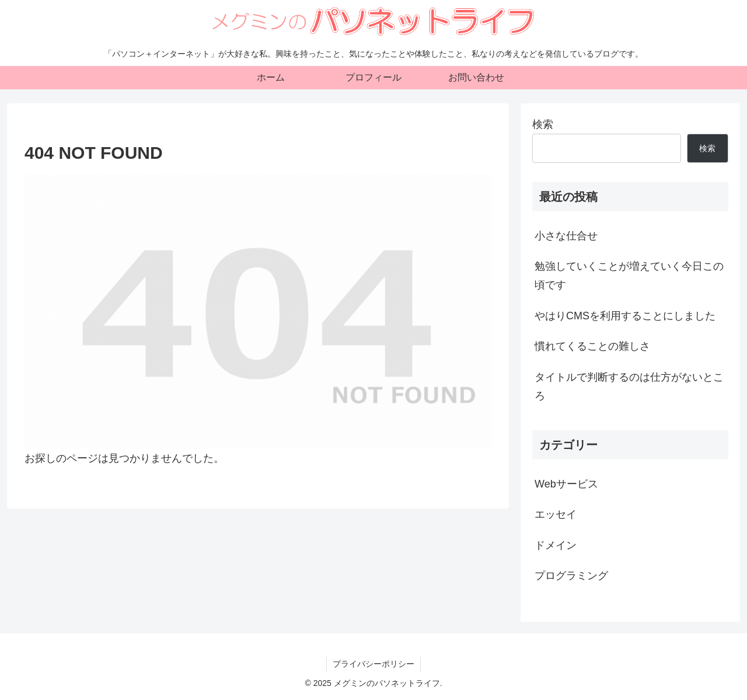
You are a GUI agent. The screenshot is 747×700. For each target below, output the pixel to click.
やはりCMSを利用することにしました (625, 316)
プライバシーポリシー (373, 664)
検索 (543, 124)
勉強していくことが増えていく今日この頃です (629, 276)
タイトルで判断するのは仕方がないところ (629, 386)
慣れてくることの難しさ (592, 346)
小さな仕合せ (566, 236)
